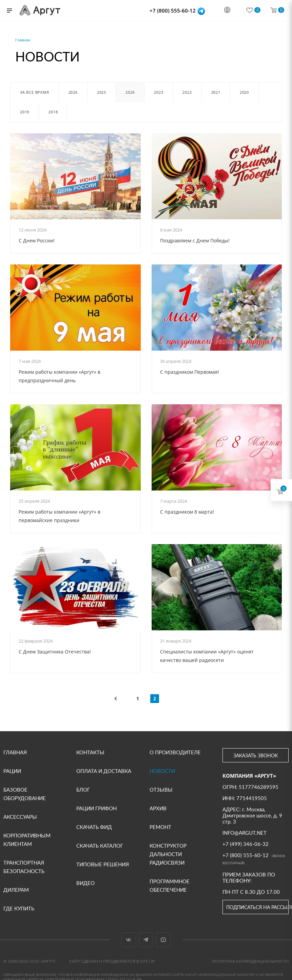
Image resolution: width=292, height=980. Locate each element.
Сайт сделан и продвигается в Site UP (112, 961)
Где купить (19, 908)
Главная (15, 752)
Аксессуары (20, 817)
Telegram (146, 940)
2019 (25, 112)
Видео (85, 883)
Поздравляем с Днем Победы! (195, 241)
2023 (159, 92)
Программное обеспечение (170, 885)
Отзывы (161, 790)
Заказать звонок (256, 755)
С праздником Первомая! (190, 372)
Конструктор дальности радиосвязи (168, 854)
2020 (244, 92)
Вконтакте (129, 940)
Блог (83, 790)
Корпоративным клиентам (27, 840)
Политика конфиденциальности (250, 961)
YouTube (163, 940)
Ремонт (160, 827)
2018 (53, 112)
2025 (102, 92)
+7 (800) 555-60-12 (173, 11)
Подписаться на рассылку (257, 907)
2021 (216, 92)
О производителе (175, 752)
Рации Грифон (96, 808)
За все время (35, 92)
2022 (187, 92)
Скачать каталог (100, 846)
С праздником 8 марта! (187, 512)
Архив (158, 808)
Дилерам (16, 890)
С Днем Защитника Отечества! (55, 652)
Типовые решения (103, 864)
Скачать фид (94, 827)
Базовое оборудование (25, 794)
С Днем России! (37, 241)
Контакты (90, 752)
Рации (12, 771)
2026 (73, 92)
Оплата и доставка (104, 771)
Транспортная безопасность (24, 867)
